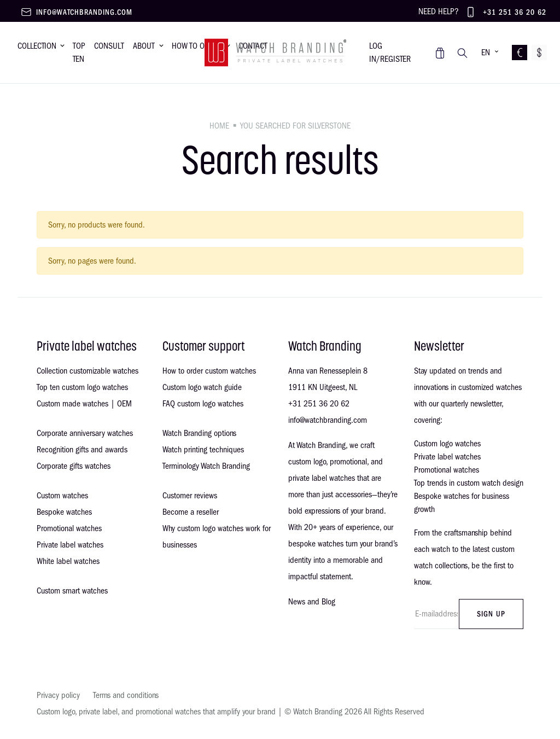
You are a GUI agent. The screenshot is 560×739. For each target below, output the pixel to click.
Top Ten (79, 53)
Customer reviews (190, 496)
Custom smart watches (72, 591)
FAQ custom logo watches (203, 404)
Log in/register (390, 53)
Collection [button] (37, 46)
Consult (109, 46)
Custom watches (62, 496)
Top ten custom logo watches (82, 387)
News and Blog (312, 602)
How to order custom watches (209, 371)
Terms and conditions (126, 695)
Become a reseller (191, 512)
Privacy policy (58, 695)
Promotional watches (69, 528)
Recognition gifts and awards (82, 450)
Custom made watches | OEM (84, 404)
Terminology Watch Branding (206, 466)
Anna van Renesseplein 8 (328, 371)
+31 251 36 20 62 (515, 12)
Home (219, 126)
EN (486, 53)
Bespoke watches (64, 512)
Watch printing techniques (203, 450)
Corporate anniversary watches (85, 433)
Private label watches (70, 545)
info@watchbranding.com (84, 12)
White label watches (68, 561)
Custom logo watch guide (202, 387)
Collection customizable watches (87, 371)
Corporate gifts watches (74, 466)
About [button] (144, 46)
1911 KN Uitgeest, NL (323, 387)
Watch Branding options (199, 433)
